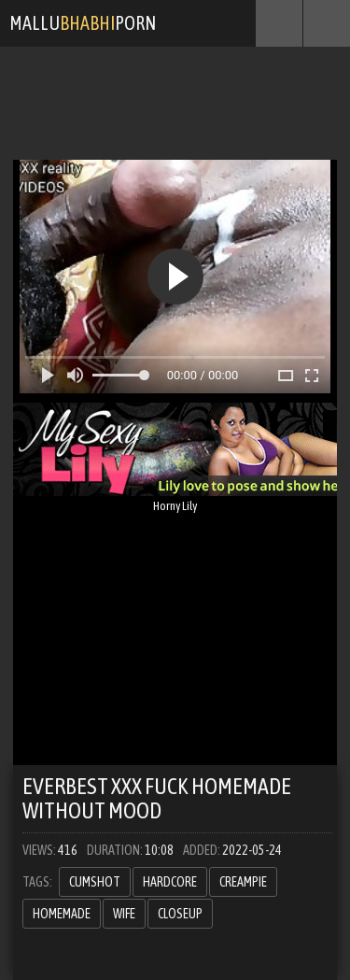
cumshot (95, 882)
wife (124, 914)
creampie (243, 882)
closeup (180, 914)
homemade (62, 914)
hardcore (170, 882)
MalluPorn (83, 23)
